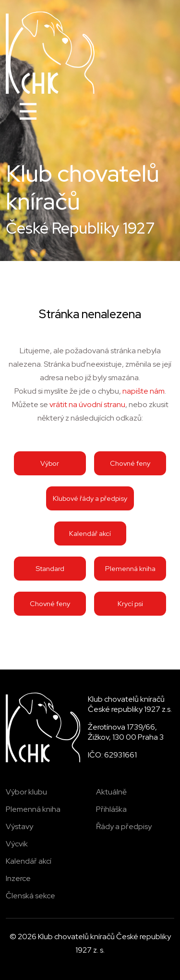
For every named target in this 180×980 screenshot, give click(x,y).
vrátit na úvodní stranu (87, 404)
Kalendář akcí (90, 533)
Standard (50, 568)
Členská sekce (30, 896)
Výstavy (19, 826)
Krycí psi (130, 603)
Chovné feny (130, 463)
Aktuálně (111, 792)
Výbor (50, 463)
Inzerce (18, 878)
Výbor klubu (26, 792)
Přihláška (111, 809)
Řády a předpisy (124, 826)
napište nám (144, 391)
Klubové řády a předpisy (90, 498)
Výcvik (17, 844)
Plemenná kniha (130, 568)
